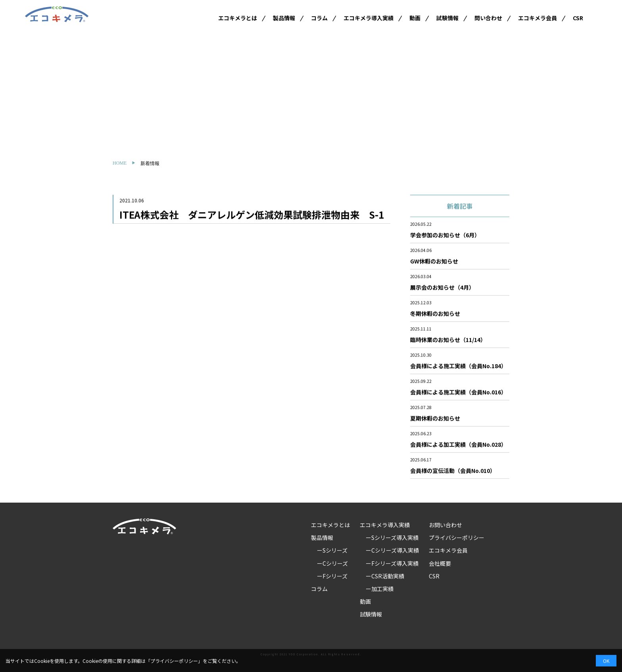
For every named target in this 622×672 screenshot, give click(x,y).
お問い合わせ (445, 525)
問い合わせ (488, 18)
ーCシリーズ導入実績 (392, 550)
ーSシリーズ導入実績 (392, 538)
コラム (319, 18)
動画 (415, 18)
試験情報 (447, 18)
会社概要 (440, 563)
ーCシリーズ (332, 563)
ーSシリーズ (332, 550)
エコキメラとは (238, 18)
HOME (120, 163)
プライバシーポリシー (457, 538)
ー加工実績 (380, 589)
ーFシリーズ (332, 576)
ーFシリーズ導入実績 (392, 563)
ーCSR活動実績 (385, 576)
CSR (578, 18)
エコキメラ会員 (538, 18)
